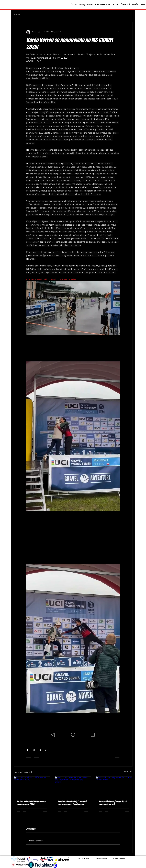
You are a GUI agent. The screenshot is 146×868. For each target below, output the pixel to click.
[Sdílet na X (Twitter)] (34, 750)
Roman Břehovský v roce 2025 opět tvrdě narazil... (113, 803)
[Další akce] (118, 32)
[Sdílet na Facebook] (27, 750)
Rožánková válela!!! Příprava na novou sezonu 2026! (31, 803)
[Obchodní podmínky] (101, 858)
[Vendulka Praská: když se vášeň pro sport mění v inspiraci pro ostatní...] (73, 787)
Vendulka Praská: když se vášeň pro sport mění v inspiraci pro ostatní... (72, 803)
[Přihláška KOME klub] (119, 858)
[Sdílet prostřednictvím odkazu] (46, 750)
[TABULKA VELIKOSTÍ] (84, 858)
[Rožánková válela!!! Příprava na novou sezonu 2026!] (32, 787)
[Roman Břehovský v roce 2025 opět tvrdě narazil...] (114, 787)
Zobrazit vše (128, 772)
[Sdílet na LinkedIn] (40, 750)
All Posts (17, 15)
